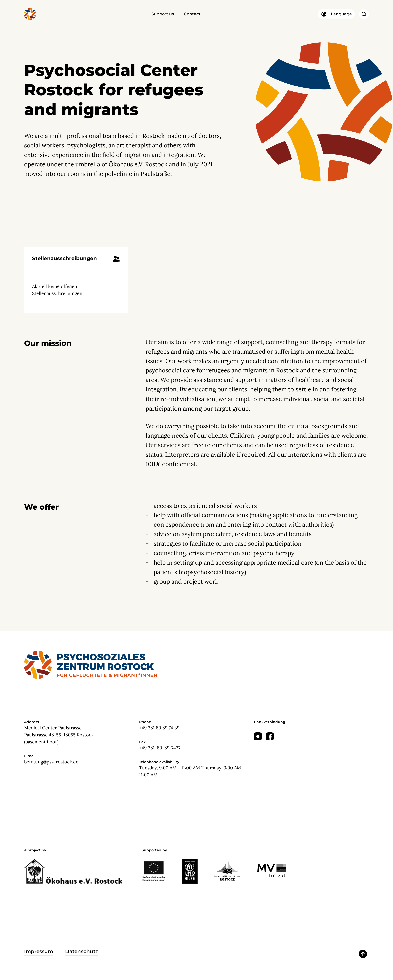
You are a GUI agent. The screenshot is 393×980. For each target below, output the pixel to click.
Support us (163, 14)
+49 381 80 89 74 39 (159, 728)
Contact (192, 14)
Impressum (39, 951)
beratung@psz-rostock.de (51, 762)
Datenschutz (82, 951)
